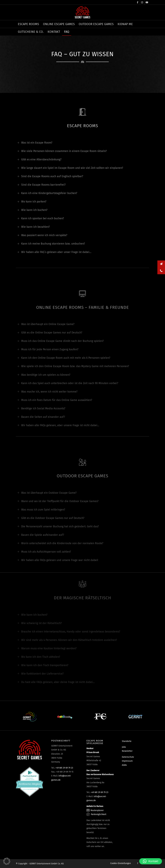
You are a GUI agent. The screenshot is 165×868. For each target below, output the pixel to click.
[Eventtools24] (65, 717)
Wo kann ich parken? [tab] (32, 202)
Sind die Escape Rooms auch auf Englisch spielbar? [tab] (50, 176)
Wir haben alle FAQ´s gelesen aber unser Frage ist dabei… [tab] (54, 252)
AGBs (124, 765)
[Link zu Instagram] (142, 2)
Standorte (127, 741)
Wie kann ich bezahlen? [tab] (34, 227)
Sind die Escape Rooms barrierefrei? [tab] (41, 185)
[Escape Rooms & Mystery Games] (82, 12)
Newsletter (127, 751)
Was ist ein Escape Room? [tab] (35, 143)
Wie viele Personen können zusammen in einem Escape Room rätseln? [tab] (62, 151)
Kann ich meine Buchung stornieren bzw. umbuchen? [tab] (51, 244)
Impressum (127, 761)
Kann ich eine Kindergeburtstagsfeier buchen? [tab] (47, 193)
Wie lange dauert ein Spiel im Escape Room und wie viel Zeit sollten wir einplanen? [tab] (70, 168)
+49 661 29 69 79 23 (64, 768)
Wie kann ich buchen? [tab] (32, 210)
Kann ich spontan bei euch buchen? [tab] (41, 218)
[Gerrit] (135, 717)
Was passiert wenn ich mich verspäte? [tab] (42, 235)
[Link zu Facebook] (138, 2)
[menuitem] (28, 24)
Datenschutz (128, 757)
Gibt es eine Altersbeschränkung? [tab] (39, 160)
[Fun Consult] (100, 717)
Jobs (124, 747)
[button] (7, 861)
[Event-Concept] (30, 717)
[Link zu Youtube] (147, 2)
